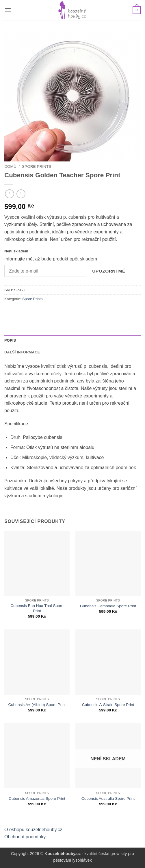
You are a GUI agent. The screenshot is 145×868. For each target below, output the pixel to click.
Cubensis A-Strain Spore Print (108, 705)
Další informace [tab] (22, 352)
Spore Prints (37, 166)
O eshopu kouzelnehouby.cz (33, 830)
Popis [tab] (10, 340)
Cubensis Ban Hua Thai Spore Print (37, 608)
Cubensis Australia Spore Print (108, 798)
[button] (8, 10)
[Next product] (9, 194)
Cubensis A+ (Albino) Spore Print (37, 705)
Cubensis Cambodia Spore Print (108, 606)
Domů (10, 166)
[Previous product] (21, 194)
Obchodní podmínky (25, 837)
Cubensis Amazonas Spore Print (37, 798)
